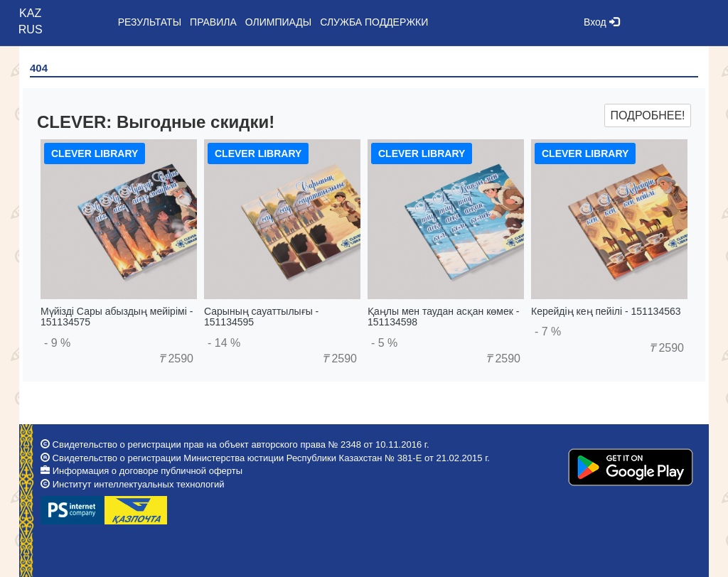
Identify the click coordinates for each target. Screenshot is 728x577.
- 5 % (384, 343)
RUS (31, 29)
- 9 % (57, 343)
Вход (601, 22)
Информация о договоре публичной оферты (148, 471)
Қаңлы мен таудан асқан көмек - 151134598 (443, 317)
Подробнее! (647, 115)
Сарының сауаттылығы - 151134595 (261, 317)
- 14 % (224, 343)
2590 (176, 358)
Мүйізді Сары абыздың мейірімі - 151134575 (117, 317)
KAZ (30, 13)
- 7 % (548, 331)
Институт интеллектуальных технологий (139, 484)
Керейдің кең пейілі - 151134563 (606, 311)
